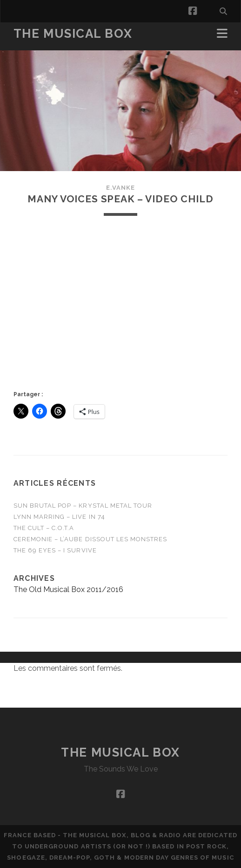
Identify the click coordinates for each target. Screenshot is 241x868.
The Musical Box (73, 34)
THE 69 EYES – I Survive (55, 550)
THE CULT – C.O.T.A (44, 528)
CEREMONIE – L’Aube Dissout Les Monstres (90, 539)
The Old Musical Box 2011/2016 (68, 589)
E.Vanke (120, 188)
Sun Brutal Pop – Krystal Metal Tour (83, 506)
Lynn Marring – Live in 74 (59, 517)
